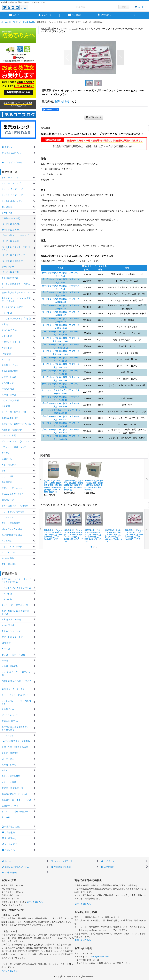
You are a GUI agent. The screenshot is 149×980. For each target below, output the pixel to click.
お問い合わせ (62, 101)
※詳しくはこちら (35, 902)
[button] (134, 15)
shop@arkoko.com (100, 957)
